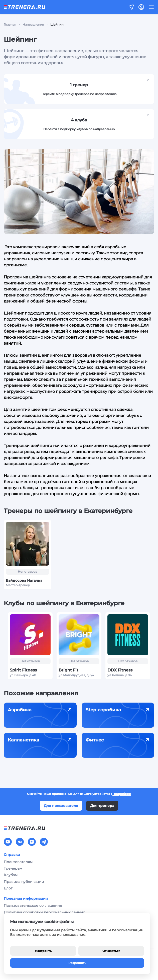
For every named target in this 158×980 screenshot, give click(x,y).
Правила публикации (24, 882)
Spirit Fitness (23, 670)
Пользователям (18, 862)
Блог (8, 888)
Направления (33, 24)
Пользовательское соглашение (33, 906)
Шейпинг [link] (58, 24)
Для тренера (102, 806)
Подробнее (122, 794)
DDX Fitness (120, 670)
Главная (10, 24)
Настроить (43, 951)
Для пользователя (61, 806)
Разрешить (77, 963)
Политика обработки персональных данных (44, 912)
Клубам (11, 875)
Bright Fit (68, 670)
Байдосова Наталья (24, 580)
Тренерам (13, 868)
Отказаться (111, 951)
